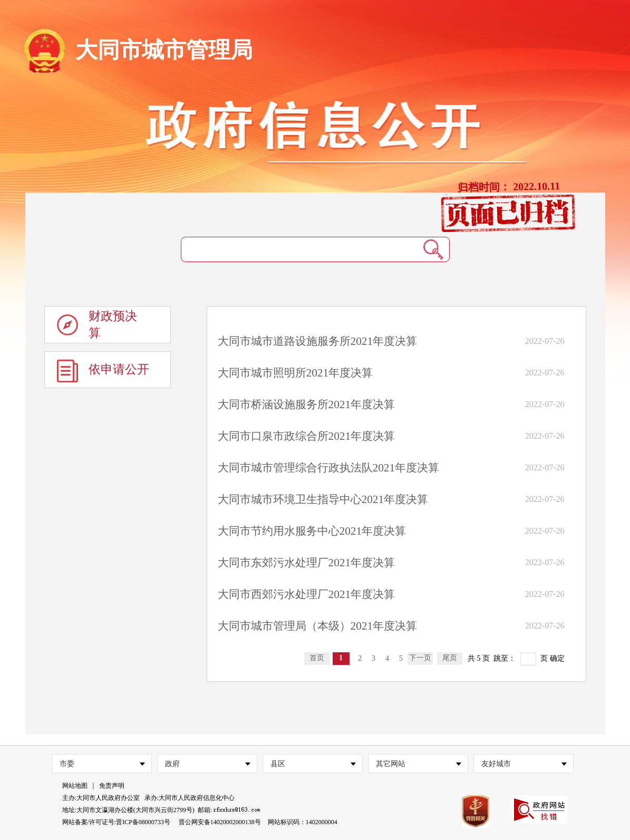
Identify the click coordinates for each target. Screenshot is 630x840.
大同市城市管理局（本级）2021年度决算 (318, 626)
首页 (317, 658)
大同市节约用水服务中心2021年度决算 (312, 531)
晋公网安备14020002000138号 (220, 822)
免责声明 (112, 786)
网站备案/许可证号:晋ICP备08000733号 (116, 822)
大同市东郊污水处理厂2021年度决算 (307, 563)
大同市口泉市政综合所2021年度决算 (307, 436)
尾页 (450, 658)
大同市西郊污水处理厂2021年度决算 (307, 594)
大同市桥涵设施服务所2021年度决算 (307, 404)
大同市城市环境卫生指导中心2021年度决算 (323, 499)
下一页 (420, 658)
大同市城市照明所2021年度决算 (295, 373)
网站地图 (75, 786)
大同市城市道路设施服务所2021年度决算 (318, 341)
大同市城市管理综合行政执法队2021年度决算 (329, 468)
